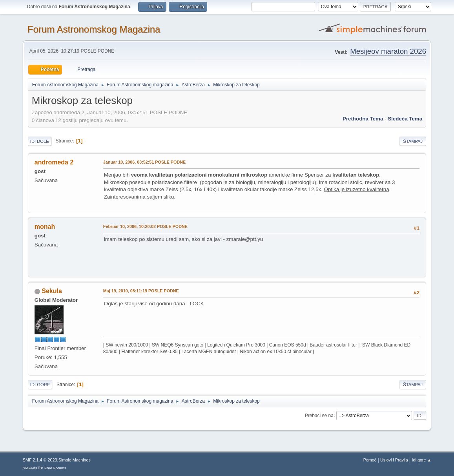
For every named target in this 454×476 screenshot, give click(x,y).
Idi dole (40, 141)
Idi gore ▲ (422, 460)
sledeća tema (405, 119)
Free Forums (55, 468)
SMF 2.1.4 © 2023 (40, 460)
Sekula (52, 291)
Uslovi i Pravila (394, 460)
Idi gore (40, 385)
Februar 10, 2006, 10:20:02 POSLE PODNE (145, 226)
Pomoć (370, 460)
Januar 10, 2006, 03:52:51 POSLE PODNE (144, 162)
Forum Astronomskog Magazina (94, 29)
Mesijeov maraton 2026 (388, 51)
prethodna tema (363, 119)
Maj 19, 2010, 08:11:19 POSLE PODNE (141, 291)
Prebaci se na (319, 415)
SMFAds (30, 468)
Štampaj (413, 141)
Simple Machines (75, 460)
